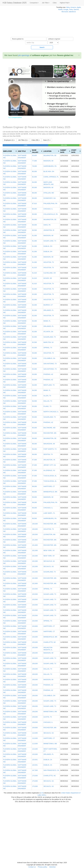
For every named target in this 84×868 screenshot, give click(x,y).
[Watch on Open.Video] (17, 112)
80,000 (35, 171)
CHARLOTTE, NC (50, 642)
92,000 (35, 289)
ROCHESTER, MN (50, 433)
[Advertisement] (28, 22)
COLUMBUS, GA (49, 358)
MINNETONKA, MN (50, 712)
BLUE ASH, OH (49, 171)
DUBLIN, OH (48, 246)
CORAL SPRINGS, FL (51, 177)
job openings (24, 55)
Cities (55, 3)
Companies (34, 3)
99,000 (35, 497)
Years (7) (47, 140)
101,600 (35, 540)
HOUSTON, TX (49, 262)
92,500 (35, 342)
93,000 (35, 348)
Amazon (73, 7)
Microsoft (65, 12)
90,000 (35, 214)
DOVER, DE (48, 278)
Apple (79, 7)
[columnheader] (10, 151)
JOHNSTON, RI (49, 230)
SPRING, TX (48, 348)
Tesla (71, 9)
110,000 (35, 733)
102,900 (35, 578)
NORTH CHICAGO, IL (51, 412)
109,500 (35, 722)
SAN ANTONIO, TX (50, 364)
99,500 (35, 513)
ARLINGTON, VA (49, 460)
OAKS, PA (47, 225)
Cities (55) (36, 140)
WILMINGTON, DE (50, 155)
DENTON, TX (48, 454)
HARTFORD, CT (49, 486)
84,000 (35, 182)
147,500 (35, 770)
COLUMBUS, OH (49, 696)
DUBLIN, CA (48, 760)
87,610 (35, 203)
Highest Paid (65, 3)
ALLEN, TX (47, 396)
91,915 (35, 268)
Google (66, 9)
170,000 (35, 776)
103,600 (35, 626)
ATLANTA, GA (48, 332)
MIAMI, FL (47, 321)
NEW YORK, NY (49, 550)
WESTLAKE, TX (49, 385)
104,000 (35, 637)
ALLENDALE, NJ (49, 470)
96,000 (35, 438)
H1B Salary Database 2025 (15, 3)
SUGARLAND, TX (50, 337)
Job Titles (46, 3)
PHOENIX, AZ (48, 374)
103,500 (35, 589)
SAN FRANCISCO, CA (51, 770)
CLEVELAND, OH (50, 273)
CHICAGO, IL (48, 209)
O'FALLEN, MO (49, 193)
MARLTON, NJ (48, 342)
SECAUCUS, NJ (49, 561)
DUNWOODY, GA (49, 198)
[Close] (79, 55)
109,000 (35, 717)
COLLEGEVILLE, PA (51, 214)
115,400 (35, 749)
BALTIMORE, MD (49, 428)
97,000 (35, 460)
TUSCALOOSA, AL (50, 476)
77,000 (35, 161)
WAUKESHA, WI (49, 444)
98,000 (35, 486)
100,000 (35, 524)
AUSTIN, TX (48, 717)
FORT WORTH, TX (50, 449)
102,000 (35, 550)
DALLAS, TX (48, 401)
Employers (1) (9, 140)
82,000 (35, 177)
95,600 (35, 155)
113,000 (35, 744)
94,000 (35, 385)
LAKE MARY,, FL (49, 513)
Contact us (32, 867)
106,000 (35, 653)
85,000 (35, 187)
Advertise (52, 867)
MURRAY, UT (48, 305)
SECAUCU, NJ (49, 566)
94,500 (35, 396)
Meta (68, 7)
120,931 (35, 760)
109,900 (35, 728)
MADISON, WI (48, 161)
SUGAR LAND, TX (50, 241)
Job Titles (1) (23, 140)
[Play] (65, 71)
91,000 (35, 236)
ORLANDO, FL (49, 310)
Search (42, 47)
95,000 (35, 406)
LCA (42, 793)
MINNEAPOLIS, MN (50, 492)
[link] (12, 82)
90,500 (35, 230)
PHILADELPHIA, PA (50, 203)
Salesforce (72, 12)
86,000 (35, 193)
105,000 (35, 642)
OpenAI (76, 9)
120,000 (35, 754)
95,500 (35, 433)
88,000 (35, 209)
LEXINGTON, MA (49, 534)
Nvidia (60, 9)
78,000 (35, 166)
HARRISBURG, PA (50, 166)
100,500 (35, 534)
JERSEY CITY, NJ (50, 465)
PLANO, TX (47, 406)
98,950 (35, 492)
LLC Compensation (24, 81)
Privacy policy (43, 867)
